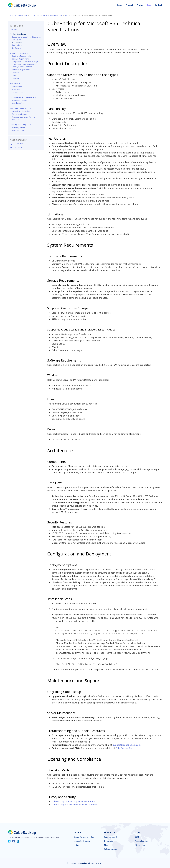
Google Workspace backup (84, 837)
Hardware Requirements (22, 56)
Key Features (17, 45)
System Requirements (19, 53)
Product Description (18, 34)
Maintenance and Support (21, 108)
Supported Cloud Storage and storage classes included (25, 65)
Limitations (16, 48)
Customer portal (110, 837)
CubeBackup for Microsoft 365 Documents (46, 15)
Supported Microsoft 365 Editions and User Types (27, 38)
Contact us (16, 147)
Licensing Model (18, 127)
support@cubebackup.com (127, 745)
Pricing (140, 5)
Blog (106, 845)
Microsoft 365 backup (82, 841)
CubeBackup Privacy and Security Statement (74, 805)
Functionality (17, 42)
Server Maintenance (20, 114)
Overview (13, 29)
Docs (149, 5)
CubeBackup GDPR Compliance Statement (73, 801)
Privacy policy (140, 845)
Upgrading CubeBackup (21, 111)
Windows (17, 72)
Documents (109, 841)
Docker (16, 78)
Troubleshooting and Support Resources (23, 118)
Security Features (19, 92)
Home (119, 5)
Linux (15, 75)
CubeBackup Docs (125, 748)
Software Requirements (21, 70)
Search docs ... (18, 144)
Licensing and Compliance (21, 125)
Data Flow (16, 89)
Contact (158, 5)
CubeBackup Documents (18, 15)
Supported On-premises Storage (26, 61)
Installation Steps (19, 103)
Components (17, 86)
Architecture (15, 84)
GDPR (137, 837)
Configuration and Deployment (23, 97)
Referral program (111, 849)
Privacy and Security (20, 130)
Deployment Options (20, 100)
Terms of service (141, 841)
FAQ (67, 15)
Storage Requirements (21, 59)
